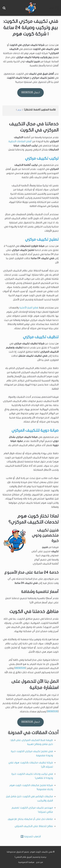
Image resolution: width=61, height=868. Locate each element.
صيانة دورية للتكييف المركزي (35, 431)
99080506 (20, 668)
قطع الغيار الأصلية (29, 308)
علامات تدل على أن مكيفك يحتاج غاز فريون (30, 819)
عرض (19, 110)
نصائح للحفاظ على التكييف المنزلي (34, 826)
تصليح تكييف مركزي (42, 240)
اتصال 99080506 (31, 92)
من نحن (39, 862)
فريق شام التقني (23, 857)
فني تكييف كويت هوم (41, 852)
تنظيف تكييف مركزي (41, 337)
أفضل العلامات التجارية (20, 141)
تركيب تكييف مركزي (42, 158)
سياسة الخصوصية (26, 862)
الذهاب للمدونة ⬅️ (31, 836)
